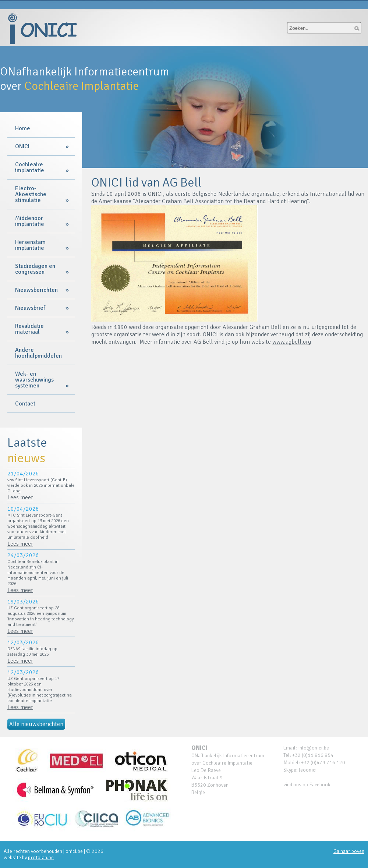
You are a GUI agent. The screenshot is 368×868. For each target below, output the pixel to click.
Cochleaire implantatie (30, 167)
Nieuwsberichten (36, 290)
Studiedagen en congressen (35, 269)
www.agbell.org (292, 342)
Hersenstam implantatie (30, 245)
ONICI (22, 146)
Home (23, 128)
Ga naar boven (349, 851)
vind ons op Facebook (307, 785)
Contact (25, 404)
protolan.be (41, 858)
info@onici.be (314, 748)
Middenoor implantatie (30, 221)
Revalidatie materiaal (29, 329)
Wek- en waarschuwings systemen (34, 380)
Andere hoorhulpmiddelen (38, 353)
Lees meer (20, 497)
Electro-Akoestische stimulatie (31, 194)
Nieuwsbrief (30, 308)
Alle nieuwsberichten (36, 724)
